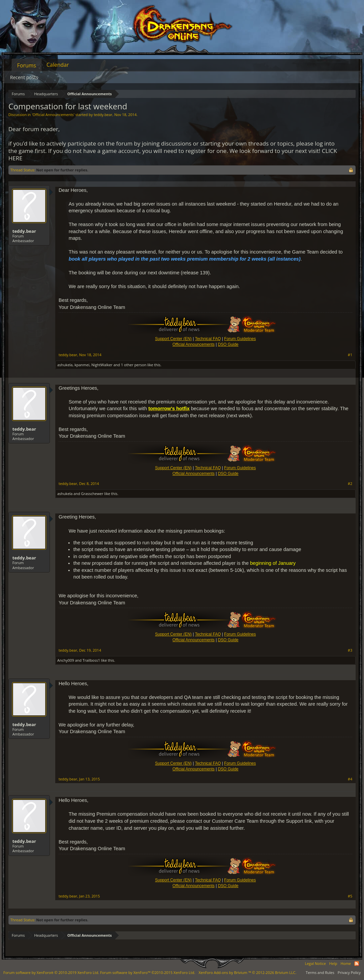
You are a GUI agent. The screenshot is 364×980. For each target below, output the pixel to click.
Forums (27, 65)
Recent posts (24, 77)
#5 (350, 896)
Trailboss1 (91, 660)
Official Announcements (53, 115)
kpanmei (82, 365)
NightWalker (102, 365)
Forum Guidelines (240, 339)
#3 (350, 650)
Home (346, 963)
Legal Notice (315, 963)
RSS (357, 964)
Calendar (58, 65)
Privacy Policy (349, 972)
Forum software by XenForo (51, 972)
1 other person (134, 365)
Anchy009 (66, 660)
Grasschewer (92, 494)
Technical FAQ (208, 339)
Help (333, 963)
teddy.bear (103, 115)
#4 (350, 779)
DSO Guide (228, 344)
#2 (350, 484)
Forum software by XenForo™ (148, 972)
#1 (350, 355)
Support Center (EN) (173, 339)
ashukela (65, 365)
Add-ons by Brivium (247, 972)
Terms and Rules (320, 972)
